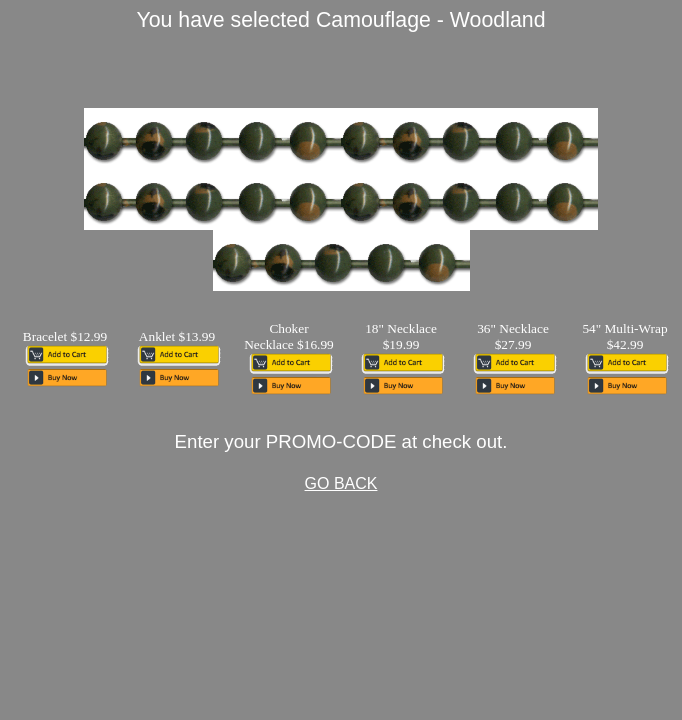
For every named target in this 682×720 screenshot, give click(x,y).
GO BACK (341, 483)
